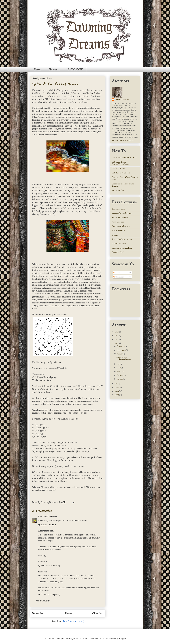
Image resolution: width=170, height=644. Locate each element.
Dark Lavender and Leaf (122, 248)
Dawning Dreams (122, 100)
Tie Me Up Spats (119, 231)
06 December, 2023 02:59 (49, 595)
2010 (117, 387)
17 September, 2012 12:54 (49, 565)
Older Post (98, 613)
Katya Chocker (118, 222)
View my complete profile (123, 140)
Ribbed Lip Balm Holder (122, 239)
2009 (117, 391)
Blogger (122, 639)
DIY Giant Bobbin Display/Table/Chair (120, 163)
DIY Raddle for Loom (121, 173)
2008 (117, 395)
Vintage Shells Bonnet (122, 213)
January (120, 379)
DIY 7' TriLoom (118, 168)
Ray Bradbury (96, 93)
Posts (117, 273)
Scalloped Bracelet (120, 218)
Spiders (115, 235)
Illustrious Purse (119, 244)
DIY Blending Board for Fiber (125, 158)
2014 (117, 336)
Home (38, 69)
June (119, 368)
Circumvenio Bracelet (121, 226)
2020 (117, 332)
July (119, 364)
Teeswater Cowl (119, 209)
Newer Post (38, 613)
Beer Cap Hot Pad (119, 252)
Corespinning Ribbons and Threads (123, 185)
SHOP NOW (75, 69)
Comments (119, 277)
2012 (117, 343)
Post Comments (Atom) (74, 621)
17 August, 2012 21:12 (47, 525)
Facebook (54, 69)
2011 (117, 384)
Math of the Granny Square (55, 84)
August (120, 354)
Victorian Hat (118, 190)
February (121, 375)
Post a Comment (43, 601)
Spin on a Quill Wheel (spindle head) (125, 178)
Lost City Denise (46, 517)
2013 (117, 339)
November (121, 350)
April (119, 371)
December (121, 346)
